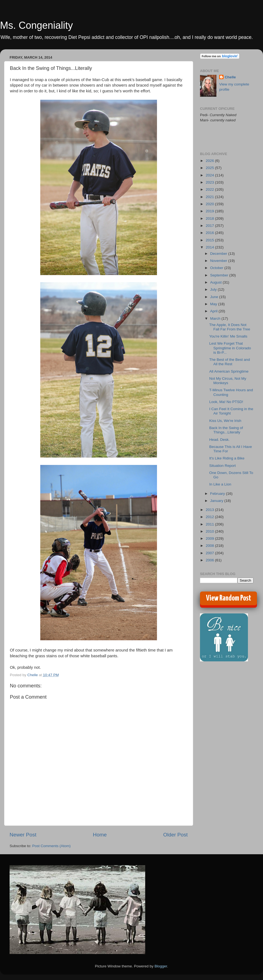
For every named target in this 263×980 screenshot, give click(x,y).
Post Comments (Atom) (52, 846)
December (219, 254)
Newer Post (23, 835)
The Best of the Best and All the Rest (230, 362)
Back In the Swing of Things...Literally (226, 430)
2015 (210, 240)
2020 (210, 204)
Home (100, 835)
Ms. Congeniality (36, 25)
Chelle (230, 77)
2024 (210, 175)
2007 (210, 553)
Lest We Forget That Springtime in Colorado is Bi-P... (230, 348)
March (216, 318)
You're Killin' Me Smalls (228, 336)
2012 (210, 517)
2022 (210, 189)
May (214, 304)
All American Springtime (229, 371)
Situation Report (223, 466)
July (214, 289)
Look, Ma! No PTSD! (226, 402)
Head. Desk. (219, 440)
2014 (210, 247)
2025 (210, 168)
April (214, 311)
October (217, 268)
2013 (210, 510)
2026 (210, 161)
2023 (210, 182)
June (215, 297)
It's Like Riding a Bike (227, 458)
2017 (210, 226)
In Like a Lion (220, 484)
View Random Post (229, 598)
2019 (210, 211)
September (220, 275)
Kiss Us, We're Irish (225, 421)
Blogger (161, 966)
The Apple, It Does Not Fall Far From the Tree (230, 327)
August (216, 282)
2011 (210, 524)
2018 (210, 218)
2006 (210, 560)
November (219, 261)
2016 (210, 233)
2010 (210, 531)
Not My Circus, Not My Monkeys (228, 381)
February (218, 494)
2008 (210, 546)
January (217, 501)
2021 (210, 197)
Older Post (175, 835)
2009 (210, 538)
